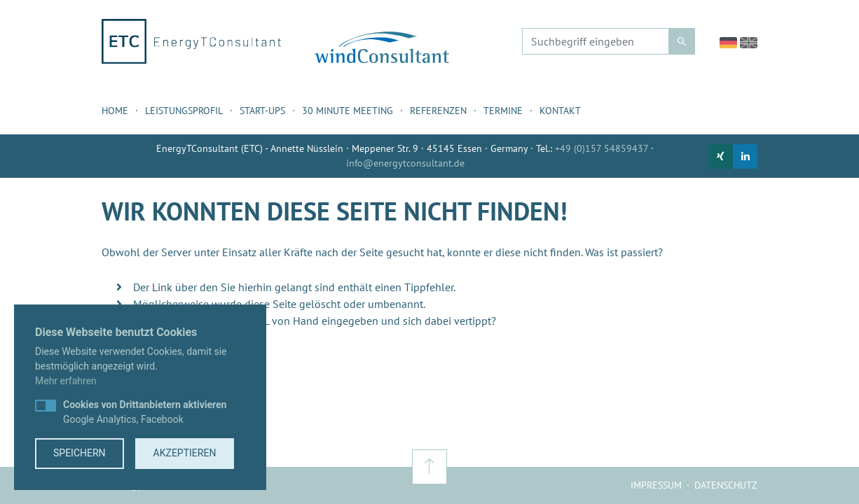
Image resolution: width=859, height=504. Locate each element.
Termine (503, 111)
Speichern (80, 453)
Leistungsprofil (184, 111)
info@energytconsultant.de (405, 163)
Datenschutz (726, 485)
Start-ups (262, 111)
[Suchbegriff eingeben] (595, 41)
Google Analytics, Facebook (145, 412)
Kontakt (560, 111)
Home (115, 111)
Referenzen (438, 111)
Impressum (656, 485)
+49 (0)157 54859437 (602, 148)
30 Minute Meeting (348, 111)
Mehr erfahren (66, 381)
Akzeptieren (185, 453)
